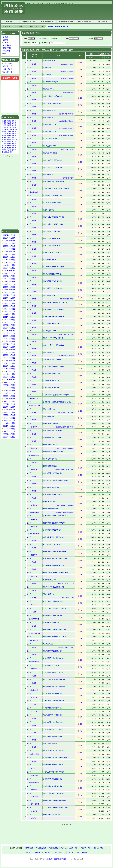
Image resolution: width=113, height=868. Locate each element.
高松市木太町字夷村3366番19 (53, 238)
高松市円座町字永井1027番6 (52, 437)
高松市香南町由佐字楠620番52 (53, 736)
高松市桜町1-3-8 (48, 68)
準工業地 (6, 51)
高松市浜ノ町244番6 (68, 92)
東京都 (4, 129)
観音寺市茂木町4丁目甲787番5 (66, 448)
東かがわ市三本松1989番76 (52, 814)
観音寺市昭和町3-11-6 (50, 466)
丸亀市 (34, 213)
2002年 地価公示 (9, 366)
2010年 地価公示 (9, 322)
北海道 (4, 121)
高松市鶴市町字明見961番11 (52, 324)
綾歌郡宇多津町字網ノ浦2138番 (53, 452)
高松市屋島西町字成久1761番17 (53, 281)
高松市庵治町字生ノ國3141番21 (53, 722)
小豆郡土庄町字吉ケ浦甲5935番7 (54, 772)
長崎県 (14, 148)
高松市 (34, 64)
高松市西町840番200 (68, 178)
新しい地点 (103, 22)
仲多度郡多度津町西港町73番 (52, 530)
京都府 (9, 137)
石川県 (9, 131)
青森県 (9, 121)
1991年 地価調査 (9, 423)
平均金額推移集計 (66, 22)
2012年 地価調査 (9, 309)
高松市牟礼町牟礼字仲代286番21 (54, 345)
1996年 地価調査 (9, 396)
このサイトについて (74, 852)
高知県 (14, 146)
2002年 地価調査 (9, 363)
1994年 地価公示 (9, 409)
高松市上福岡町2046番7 (51, 139)
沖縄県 (10, 152)
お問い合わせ (86, 852)
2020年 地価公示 (9, 268)
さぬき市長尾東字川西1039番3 (53, 694)
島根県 (9, 142)
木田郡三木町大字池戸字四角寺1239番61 (56, 395)
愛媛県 (9, 146)
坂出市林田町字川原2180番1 (52, 544)
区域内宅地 (7, 48)
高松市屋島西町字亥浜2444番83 (53, 288)
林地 (5, 53)
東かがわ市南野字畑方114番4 (52, 786)
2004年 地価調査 (9, 352)
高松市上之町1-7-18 (49, 146)
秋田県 (9, 123)
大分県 (9, 150)
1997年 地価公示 (9, 393)
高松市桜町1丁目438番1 (67, 71)
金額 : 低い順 (8, 69)
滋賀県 (4, 137)
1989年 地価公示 (9, 437)
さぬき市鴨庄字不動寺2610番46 (53, 601)
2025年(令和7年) (20, 26)
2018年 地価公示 (9, 279)
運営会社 (37, 852)
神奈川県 (10, 129)
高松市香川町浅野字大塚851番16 (54, 317)
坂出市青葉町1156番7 (68, 598)
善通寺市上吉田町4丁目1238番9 (65, 427)
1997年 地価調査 (9, 390)
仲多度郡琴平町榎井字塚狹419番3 (54, 658)
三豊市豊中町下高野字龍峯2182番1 (54, 701)
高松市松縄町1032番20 (51, 82)
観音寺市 (34, 448)
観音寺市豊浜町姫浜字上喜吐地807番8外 (56, 573)
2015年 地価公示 (9, 295)
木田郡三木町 (34, 192)
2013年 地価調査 (9, 303)
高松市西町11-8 (48, 174)
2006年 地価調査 (9, 341)
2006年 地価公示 (9, 344)
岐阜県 (14, 133)
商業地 (6, 40)
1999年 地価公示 (9, 382)
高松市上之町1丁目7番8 (68, 149)
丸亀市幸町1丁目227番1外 (67, 356)
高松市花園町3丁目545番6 (67, 121)
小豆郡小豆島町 (34, 754)
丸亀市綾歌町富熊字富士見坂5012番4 (55, 558)
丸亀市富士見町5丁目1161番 (66, 583)
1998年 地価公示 (9, 388)
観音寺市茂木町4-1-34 (50, 445)
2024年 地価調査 (9, 243)
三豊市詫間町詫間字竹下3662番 (53, 672)
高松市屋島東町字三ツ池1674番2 (54, 309)
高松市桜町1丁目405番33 (67, 299)
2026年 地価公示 (9, 235)
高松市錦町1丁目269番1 (67, 78)
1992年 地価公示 (9, 420)
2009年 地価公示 (9, 328)
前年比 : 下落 (8, 72)
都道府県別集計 (47, 22)
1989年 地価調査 (9, 434)
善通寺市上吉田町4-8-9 (50, 423)
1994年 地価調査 (9, 407)
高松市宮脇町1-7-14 (49, 331)
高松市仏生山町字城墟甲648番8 (53, 224)
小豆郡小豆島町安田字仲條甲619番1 (55, 800)
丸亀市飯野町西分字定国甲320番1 (54, 537)
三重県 (14, 135)
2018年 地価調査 (9, 276)
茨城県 (9, 125)
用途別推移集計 (84, 22)
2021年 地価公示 (9, 262)
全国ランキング (74, 848)
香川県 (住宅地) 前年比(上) (59, 26)
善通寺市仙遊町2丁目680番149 (65, 505)
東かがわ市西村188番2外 (51, 665)
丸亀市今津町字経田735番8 (52, 388)
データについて (47, 852)
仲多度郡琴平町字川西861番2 (52, 779)
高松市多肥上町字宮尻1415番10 (53, 96)
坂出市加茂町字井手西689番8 (52, 715)
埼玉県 (9, 127)
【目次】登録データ (59, 852)
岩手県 (14, 121)
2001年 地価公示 (9, 371)
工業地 (6, 43)
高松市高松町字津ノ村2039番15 (53, 252)
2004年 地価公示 (9, 355)
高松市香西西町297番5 (50, 459)
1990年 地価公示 (9, 431)
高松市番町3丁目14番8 (68, 64)
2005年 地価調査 (9, 347)
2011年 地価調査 (9, 314)
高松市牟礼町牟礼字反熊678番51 (54, 267)
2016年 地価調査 (9, 287)
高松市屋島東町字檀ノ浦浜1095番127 (55, 302)
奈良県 (9, 139)
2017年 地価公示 (9, 284)
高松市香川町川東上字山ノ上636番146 (55, 758)
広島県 (4, 144)
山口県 (9, 144)
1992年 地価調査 (9, 418)
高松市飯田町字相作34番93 (52, 487)
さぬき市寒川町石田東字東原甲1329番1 (56, 807)
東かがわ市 (34, 669)
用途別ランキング (86, 848)
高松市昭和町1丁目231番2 (67, 114)
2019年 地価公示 (9, 273)
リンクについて (28, 852)
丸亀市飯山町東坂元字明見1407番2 (54, 565)
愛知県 (9, 135)
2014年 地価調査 (9, 298)
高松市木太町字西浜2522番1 (52, 231)
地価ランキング (29, 22)
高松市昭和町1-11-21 (50, 110)
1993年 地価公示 (9, 415)
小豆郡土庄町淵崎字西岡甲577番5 (54, 793)
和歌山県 (15, 139)
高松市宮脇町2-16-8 (49, 132)
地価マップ (10, 22)
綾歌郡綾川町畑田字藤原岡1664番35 (55, 637)
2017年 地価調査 (9, 281)
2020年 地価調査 (9, 265)
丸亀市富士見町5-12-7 (50, 580)
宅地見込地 (7, 45)
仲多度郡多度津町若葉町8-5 (52, 509)
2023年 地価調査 (9, 249)
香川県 (4, 146)
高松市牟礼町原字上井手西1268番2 (54, 587)
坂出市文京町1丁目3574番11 (66, 413)
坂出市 (34, 413)
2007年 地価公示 (9, 339)
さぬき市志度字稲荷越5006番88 (53, 708)
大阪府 (14, 137)
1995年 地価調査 (9, 401)
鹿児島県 (5, 152)
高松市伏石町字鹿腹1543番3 (52, 103)
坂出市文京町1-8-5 (49, 409)
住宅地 (6, 37)
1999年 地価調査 (9, 379)
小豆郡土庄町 (34, 775)
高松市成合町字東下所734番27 (53, 473)
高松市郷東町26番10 (50, 260)
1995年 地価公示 (9, 404)
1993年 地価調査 (9, 412)
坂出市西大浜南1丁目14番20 (66, 647)
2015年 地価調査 (9, 292)
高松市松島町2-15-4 (49, 124)
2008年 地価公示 (9, 333)
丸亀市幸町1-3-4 (48, 352)
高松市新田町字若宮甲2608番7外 (54, 181)
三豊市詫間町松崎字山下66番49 (53, 729)
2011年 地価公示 (9, 317)
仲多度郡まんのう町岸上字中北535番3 (55, 630)
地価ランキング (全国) (37, 26)
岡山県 (14, 142)
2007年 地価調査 (9, 336)
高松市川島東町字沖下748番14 (53, 274)
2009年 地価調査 (9, 325)
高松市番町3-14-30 (49, 60)
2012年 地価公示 (9, 311)
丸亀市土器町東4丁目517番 (52, 373)
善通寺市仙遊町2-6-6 (50, 501)
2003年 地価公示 (9, 360)
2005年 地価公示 (9, 350)
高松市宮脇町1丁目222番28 (66, 334)
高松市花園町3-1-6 (49, 117)
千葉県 (14, 127)
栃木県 (14, 125)
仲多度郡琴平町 (34, 662)
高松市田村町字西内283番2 (52, 622)
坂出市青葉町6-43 (49, 594)
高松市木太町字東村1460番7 (52, 245)
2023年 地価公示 (9, 251)
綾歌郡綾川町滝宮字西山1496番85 (54, 686)
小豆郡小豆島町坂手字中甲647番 (53, 750)
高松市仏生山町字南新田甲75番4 (53, 217)
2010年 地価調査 (9, 320)
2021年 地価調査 (9, 260)
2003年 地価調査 (9, 358)
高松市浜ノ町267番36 (50, 153)
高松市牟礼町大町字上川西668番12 (54, 338)
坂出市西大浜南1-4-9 (50, 644)
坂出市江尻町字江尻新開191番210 (54, 679)
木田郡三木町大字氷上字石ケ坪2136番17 (56, 188)
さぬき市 (34, 605)
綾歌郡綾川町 (34, 640)
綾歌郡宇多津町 (34, 455)
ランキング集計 (99, 848)
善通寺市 (34, 427)
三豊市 (34, 612)
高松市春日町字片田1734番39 (53, 203)
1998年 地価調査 (9, 385)
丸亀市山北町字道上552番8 (52, 381)
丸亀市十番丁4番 (48, 210)
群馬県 (4, 127)
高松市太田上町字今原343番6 (52, 167)
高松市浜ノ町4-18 (49, 89)
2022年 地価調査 (9, 254)
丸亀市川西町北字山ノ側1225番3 (54, 366)
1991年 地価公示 (9, 426)
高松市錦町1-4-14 (49, 75)
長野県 (9, 133)
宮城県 (4, 123)
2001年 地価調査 (9, 369)
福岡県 (4, 148)
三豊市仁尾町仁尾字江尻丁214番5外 (55, 608)
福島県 (4, 125)
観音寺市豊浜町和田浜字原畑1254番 (55, 551)
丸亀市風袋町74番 (49, 416)
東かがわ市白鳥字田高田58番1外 (53, 765)
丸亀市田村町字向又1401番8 (52, 359)
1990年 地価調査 (9, 429)
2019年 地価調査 (9, 270)
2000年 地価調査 (9, 374)
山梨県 (4, 133)
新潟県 (15, 129)
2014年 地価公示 (9, 300)
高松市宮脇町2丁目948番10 (66, 135)
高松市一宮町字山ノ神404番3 (52, 430)
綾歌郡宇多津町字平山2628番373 (54, 615)
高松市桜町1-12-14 (49, 295)
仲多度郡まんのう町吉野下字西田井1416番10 (57, 402)
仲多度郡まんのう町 (34, 405)
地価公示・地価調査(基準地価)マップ (58, 859)
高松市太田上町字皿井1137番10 (53, 196)
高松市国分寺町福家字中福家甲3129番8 (56, 480)
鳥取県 (4, 142)
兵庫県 (4, 139)
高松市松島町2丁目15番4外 (67, 128)
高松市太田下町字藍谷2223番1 (53, 160)
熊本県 (4, 150)
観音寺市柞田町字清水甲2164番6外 (54, 523)
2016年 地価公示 (9, 290)
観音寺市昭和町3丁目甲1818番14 (65, 470)
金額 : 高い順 (8, 63)
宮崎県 (14, 150)
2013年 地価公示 (9, 306)
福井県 (14, 131)
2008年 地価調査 (9, 331)
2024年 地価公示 (9, 246)
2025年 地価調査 (9, 238)
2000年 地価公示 (9, 377)
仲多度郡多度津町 (34, 512)
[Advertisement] (35, 12)
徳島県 (14, 144)
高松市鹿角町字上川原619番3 (52, 651)
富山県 (4, 131)
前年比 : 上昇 (8, 66)
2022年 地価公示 (9, 257)
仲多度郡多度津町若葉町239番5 (65, 512)
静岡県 (4, 135)
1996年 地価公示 (9, 399)
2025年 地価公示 (9, 241)
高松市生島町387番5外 (50, 743)
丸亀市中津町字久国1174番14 (53, 494)
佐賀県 (9, 148)
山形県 (14, 123)
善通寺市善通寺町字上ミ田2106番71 (55, 516)
